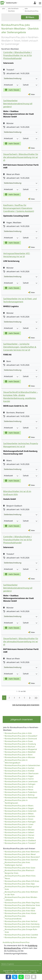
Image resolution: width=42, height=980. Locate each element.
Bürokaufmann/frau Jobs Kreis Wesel (20, 854)
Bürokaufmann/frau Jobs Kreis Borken (21, 937)
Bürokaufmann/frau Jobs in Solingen (20, 784)
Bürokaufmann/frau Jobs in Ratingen (20, 822)
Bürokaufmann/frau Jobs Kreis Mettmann (22, 852)
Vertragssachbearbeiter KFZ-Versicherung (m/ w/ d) (17, 255)
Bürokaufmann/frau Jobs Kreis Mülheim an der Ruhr (21, 893)
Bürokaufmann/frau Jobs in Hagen (19, 776)
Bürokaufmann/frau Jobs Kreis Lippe (20, 908)
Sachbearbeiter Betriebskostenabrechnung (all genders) (18, 104)
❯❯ (36, 698)
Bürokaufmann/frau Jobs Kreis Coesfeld (21, 935)
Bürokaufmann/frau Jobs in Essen (19, 741)
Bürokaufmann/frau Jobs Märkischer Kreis (22, 905)
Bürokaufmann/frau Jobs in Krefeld (19, 771)
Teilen (33, 94)
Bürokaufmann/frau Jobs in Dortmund (21, 739)
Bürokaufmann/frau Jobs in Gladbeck (20, 840)
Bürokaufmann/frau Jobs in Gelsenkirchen (22, 765)
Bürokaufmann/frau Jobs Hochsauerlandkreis (15, 917)
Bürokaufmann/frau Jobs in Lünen (19, 824)
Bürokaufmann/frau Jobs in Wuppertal (21, 749)
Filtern (30, 17)
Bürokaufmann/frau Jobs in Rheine (19, 838)
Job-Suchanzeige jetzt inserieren (26, 705)
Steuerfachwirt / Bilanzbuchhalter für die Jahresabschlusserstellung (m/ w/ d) (21, 157)
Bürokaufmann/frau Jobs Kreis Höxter (21, 913)
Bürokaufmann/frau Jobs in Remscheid (21, 798)
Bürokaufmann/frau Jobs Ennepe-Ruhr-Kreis (21, 931)
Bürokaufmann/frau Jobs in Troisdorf (20, 843)
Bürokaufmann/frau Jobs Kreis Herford (21, 921)
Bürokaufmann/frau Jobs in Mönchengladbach (16, 761)
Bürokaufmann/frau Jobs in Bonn (19, 755)
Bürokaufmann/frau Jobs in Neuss (19, 790)
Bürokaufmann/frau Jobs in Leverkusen (21, 781)
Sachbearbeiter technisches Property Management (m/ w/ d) (21, 445)
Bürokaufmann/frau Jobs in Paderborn (21, 792)
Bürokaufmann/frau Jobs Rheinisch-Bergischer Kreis (20, 872)
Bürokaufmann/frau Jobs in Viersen (20, 835)
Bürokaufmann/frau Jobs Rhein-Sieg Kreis (22, 903)
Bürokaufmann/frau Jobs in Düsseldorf (21, 736)
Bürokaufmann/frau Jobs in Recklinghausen (16, 802)
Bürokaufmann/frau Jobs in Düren (19, 819)
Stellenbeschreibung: (21, 78)
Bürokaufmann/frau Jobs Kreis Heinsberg (22, 924)
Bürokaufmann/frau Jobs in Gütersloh (21, 811)
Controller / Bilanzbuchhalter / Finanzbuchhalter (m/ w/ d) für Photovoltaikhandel (18, 55)
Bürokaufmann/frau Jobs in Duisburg (20, 744)
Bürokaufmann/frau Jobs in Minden (20, 830)
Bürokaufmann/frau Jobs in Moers (19, 806)
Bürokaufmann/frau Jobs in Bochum (20, 747)
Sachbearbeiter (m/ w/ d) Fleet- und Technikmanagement (20, 300)
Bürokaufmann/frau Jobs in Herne (19, 787)
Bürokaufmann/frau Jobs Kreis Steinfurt (21, 860)
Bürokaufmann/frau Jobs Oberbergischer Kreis (22, 888)
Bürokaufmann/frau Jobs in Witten (19, 814)
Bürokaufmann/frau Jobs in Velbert (19, 832)
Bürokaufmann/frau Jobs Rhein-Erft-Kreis (22, 881)
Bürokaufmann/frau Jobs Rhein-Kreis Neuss (20, 877)
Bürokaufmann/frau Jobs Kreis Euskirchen (22, 927)
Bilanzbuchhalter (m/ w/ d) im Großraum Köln (17, 493)
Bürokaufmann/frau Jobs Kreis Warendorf (22, 857)
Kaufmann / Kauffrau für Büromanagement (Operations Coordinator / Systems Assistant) (19, 208)
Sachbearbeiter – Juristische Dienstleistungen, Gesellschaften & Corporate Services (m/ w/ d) (20, 347)
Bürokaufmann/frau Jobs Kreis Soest (20, 868)
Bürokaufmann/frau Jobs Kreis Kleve (20, 911)
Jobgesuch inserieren (22, 719)
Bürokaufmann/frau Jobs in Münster (20, 757)
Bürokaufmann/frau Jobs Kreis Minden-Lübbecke (21, 899)
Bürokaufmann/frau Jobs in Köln (18, 733)
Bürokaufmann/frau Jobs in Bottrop (20, 795)
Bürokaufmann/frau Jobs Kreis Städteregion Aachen (17, 864)
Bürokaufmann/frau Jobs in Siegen (19, 808)
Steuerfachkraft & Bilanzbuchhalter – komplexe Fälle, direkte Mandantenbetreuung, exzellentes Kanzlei (21, 397)
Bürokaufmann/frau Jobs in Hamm (19, 779)
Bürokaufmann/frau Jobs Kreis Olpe (20, 884)
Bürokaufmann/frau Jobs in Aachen (20, 768)
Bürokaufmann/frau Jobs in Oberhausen (22, 773)
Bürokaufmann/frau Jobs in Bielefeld (20, 752)
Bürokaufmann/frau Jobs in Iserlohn (20, 816)
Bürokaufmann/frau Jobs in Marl (18, 827)
